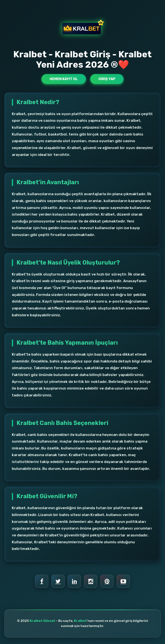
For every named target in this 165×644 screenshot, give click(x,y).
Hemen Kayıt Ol (64, 79)
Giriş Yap (107, 79)
